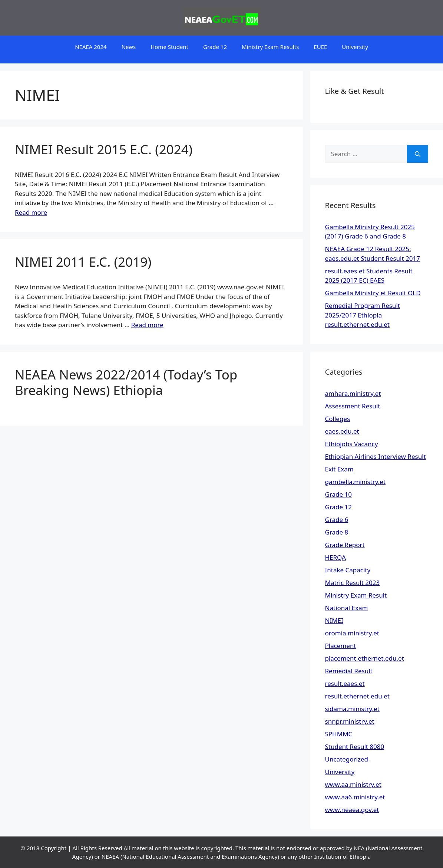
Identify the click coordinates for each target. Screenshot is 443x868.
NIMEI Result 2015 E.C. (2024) (104, 149)
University (355, 47)
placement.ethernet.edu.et (365, 658)
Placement (341, 646)
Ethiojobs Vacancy (352, 444)
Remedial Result (349, 671)
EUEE (320, 47)
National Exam (347, 608)
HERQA (335, 557)
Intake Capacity (348, 570)
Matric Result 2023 (353, 583)
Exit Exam (339, 469)
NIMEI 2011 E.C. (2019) (83, 262)
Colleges (338, 419)
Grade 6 (337, 520)
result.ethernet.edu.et (357, 696)
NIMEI (334, 620)
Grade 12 (215, 47)
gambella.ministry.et (356, 482)
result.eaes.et (345, 683)
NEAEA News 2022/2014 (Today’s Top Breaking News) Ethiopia (126, 382)
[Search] (418, 154)
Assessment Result (353, 406)
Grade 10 (339, 494)
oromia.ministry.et (352, 633)
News (129, 47)
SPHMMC (339, 734)
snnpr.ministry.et (350, 721)
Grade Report (345, 545)
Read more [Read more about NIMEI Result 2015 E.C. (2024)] (31, 212)
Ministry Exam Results (270, 47)
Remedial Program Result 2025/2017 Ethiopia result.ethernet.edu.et (363, 315)
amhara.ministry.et (353, 393)
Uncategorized (347, 759)
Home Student (169, 47)
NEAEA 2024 (91, 47)
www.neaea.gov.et (352, 810)
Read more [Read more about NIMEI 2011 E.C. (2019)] (147, 325)
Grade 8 (337, 532)
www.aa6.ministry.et (355, 797)
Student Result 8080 (355, 747)
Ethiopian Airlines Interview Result (376, 456)
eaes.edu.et (342, 431)
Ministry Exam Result (356, 595)
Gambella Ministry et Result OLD (373, 293)
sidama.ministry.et (352, 709)
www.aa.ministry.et (353, 784)
